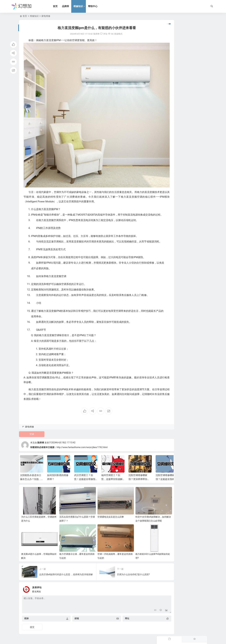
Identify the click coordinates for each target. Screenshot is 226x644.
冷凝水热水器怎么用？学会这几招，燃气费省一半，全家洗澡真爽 (190, 53)
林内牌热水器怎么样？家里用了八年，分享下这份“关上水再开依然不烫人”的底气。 (191, 125)
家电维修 (46, 16)
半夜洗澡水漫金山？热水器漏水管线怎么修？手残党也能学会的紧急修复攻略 (190, 68)
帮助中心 (98, 6)
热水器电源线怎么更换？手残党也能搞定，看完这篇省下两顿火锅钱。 (190, 82)
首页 (60, 6)
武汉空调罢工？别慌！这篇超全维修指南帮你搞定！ (86, 482)
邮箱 (70, 614)
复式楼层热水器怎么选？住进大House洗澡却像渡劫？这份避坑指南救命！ (190, 39)
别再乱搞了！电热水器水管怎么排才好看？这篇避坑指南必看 (190, 139)
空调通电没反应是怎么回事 (101, 516)
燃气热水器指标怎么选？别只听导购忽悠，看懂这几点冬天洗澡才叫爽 (190, 111)
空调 (30, 437)
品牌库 (71, 6)
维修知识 (83, 6)
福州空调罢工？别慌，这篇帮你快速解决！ (113, 482)
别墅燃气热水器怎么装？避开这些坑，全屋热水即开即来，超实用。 (190, 96)
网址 (114, 614)
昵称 (27, 614)
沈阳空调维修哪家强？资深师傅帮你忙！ (139, 482)
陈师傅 (41, 446)
